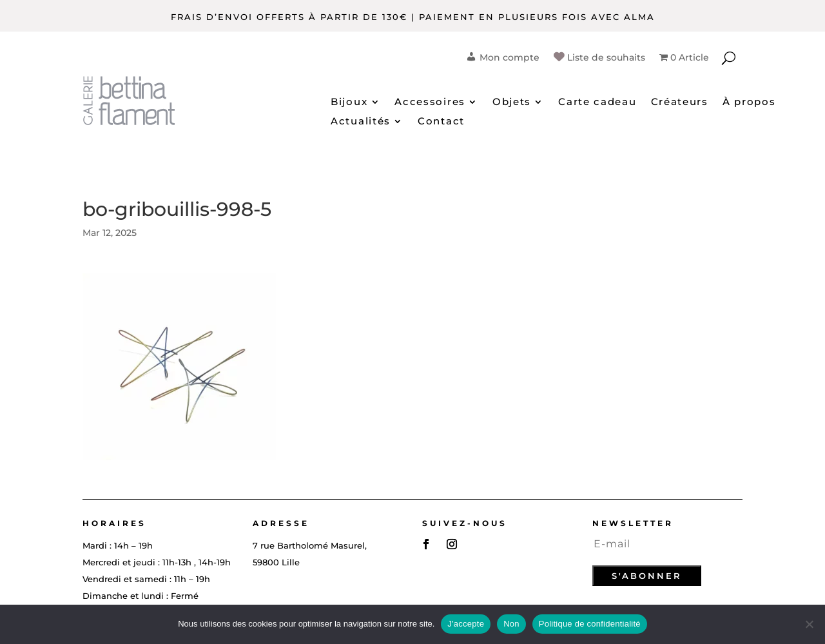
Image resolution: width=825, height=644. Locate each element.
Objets (512, 102)
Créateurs (680, 102)
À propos (749, 102)
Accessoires (430, 102)
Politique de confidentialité (590, 624)
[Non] (809, 624)
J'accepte (466, 624)
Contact (441, 122)
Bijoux (349, 102)
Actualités (361, 122)
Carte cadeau (597, 102)
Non (511, 624)
